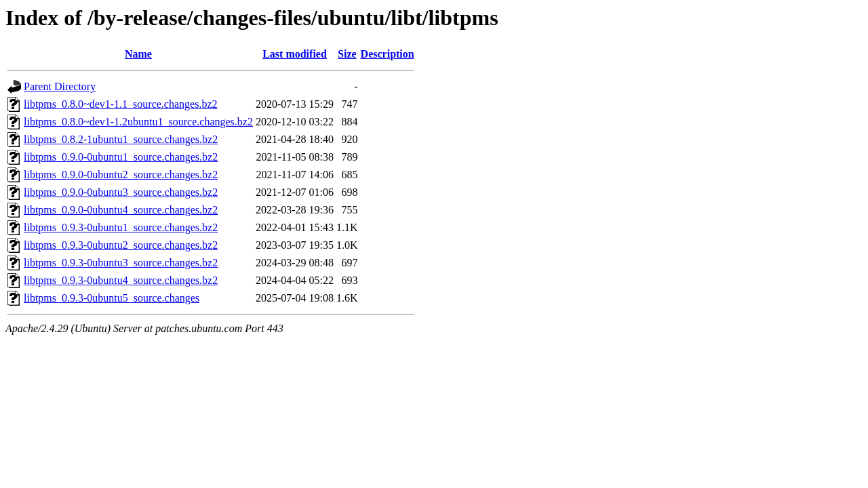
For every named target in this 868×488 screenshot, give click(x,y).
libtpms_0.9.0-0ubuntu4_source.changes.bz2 (121, 210)
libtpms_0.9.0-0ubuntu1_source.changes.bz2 (121, 157)
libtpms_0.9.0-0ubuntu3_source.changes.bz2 (121, 192)
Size (347, 54)
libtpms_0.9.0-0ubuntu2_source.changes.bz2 (121, 175)
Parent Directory (60, 86)
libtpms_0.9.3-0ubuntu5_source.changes (112, 298)
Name (138, 54)
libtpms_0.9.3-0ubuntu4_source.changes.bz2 (121, 280)
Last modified (295, 54)
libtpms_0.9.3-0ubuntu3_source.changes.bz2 (121, 263)
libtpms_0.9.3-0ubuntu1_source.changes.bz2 (121, 227)
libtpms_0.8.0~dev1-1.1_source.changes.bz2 (120, 104)
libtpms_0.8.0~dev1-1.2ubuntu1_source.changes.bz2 (138, 122)
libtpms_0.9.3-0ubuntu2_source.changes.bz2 (121, 245)
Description (388, 54)
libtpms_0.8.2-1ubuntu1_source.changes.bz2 (121, 139)
